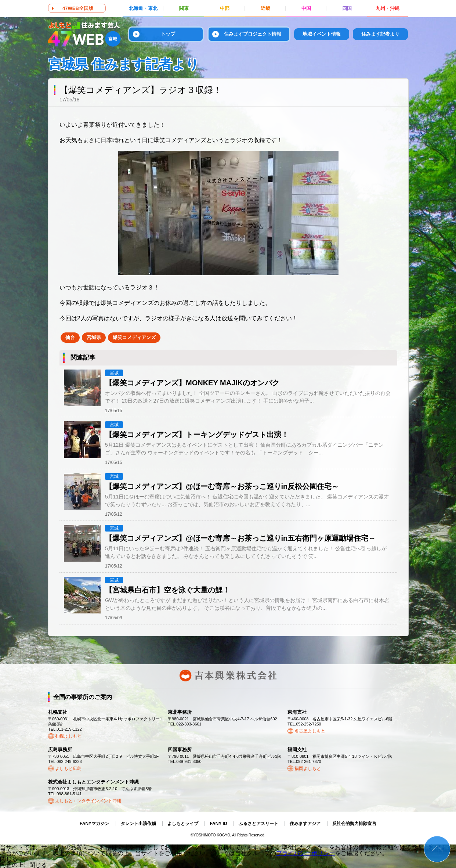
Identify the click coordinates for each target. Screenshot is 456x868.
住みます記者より (380, 34)
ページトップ (437, 849)
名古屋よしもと (310, 731)
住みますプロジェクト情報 (253, 34)
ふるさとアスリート (258, 824)
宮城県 (94, 337)
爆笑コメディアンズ (134, 337)
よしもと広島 (68, 768)
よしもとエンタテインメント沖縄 (88, 801)
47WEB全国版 (78, 8)
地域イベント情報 (322, 34)
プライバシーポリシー (305, 853)
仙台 (70, 337)
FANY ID (218, 824)
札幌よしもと (68, 736)
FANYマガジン (94, 824)
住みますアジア (305, 824)
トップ (168, 34)
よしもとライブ (183, 824)
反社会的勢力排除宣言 (354, 824)
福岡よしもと (308, 768)
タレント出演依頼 (138, 824)
